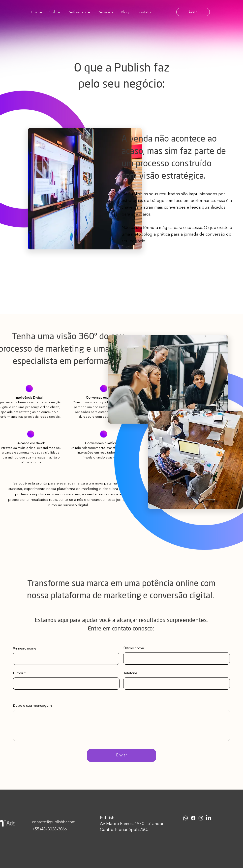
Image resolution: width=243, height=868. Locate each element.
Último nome (134, 648)
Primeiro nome (25, 649)
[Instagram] (201, 818)
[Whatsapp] (185, 818)
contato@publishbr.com (54, 822)
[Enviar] (121, 755)
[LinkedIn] (209, 818)
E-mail (18, 673)
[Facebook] (193, 818)
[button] (193, 12)
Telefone (130, 673)
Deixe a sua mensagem (32, 706)
